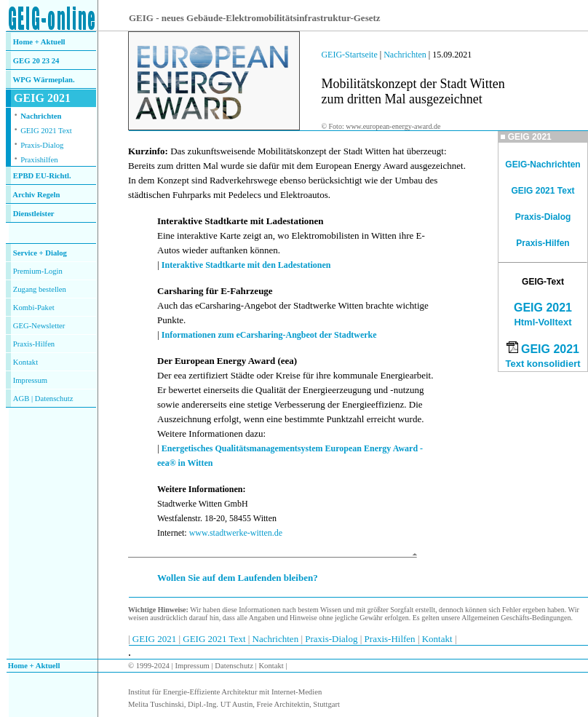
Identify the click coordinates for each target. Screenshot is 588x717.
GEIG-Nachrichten (543, 165)
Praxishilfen (39, 160)
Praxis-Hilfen (34, 344)
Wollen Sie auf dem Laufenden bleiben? (238, 578)
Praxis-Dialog (42, 145)
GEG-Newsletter (39, 326)
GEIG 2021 (543, 308)
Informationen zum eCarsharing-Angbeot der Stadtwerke (269, 335)
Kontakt (25, 362)
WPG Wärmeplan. (44, 80)
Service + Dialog (40, 253)
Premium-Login (38, 271)
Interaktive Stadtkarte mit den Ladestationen (246, 265)
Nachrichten (41, 116)
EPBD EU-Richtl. (42, 176)
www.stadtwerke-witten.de (236, 533)
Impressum (30, 380)
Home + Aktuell (39, 42)
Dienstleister (34, 214)
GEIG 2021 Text (46, 131)
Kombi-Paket (34, 308)
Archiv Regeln (36, 195)
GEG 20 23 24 (36, 61)
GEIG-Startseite (349, 55)
